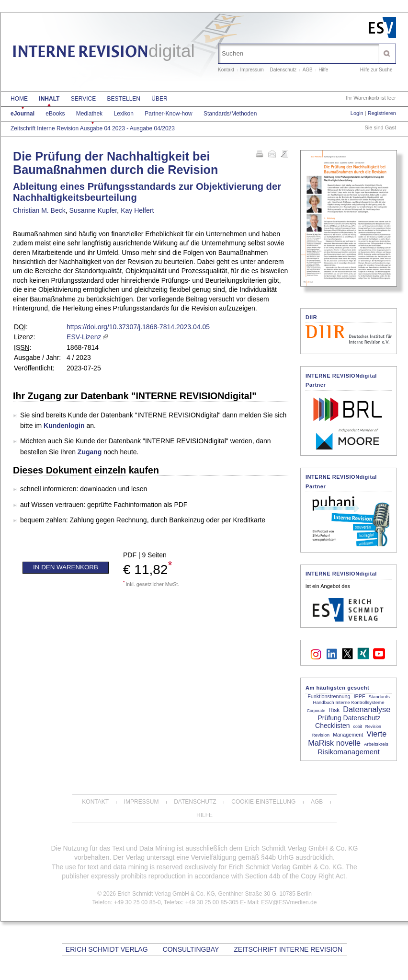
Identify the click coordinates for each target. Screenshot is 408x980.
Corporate (316, 711)
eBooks (55, 114)
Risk (334, 710)
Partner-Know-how (168, 114)
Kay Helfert (137, 210)
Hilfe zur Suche (376, 70)
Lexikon (123, 114)
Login (357, 113)
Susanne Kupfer (93, 210)
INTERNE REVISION (103, 53)
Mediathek (89, 114)
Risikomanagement (348, 752)
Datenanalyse (367, 709)
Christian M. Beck (39, 210)
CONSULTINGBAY (191, 949)
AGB (308, 70)
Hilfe (323, 70)
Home (19, 99)
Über (159, 99)
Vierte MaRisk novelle (347, 738)
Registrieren (382, 113)
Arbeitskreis (376, 744)
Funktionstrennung (329, 696)
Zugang (90, 452)
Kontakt (226, 70)
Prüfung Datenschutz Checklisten (348, 722)
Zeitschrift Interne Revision (288, 949)
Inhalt (49, 99)
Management (348, 735)
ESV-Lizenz (84, 337)
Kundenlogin (64, 426)
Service (83, 99)
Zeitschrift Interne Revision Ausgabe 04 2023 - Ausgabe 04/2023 (93, 128)
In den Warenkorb (66, 567)
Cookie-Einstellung (263, 802)
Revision (373, 726)
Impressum (252, 70)
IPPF (360, 696)
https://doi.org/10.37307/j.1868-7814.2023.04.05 (138, 327)
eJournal (23, 114)
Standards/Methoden (230, 114)
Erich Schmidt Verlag (107, 949)
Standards (379, 697)
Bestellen (124, 99)
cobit (358, 726)
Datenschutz (283, 70)
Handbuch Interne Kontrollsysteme (348, 702)
